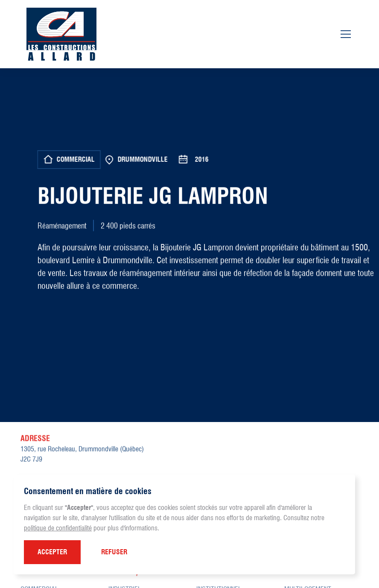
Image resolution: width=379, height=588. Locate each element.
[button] (52, 552)
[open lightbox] (191, 342)
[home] (61, 34)
